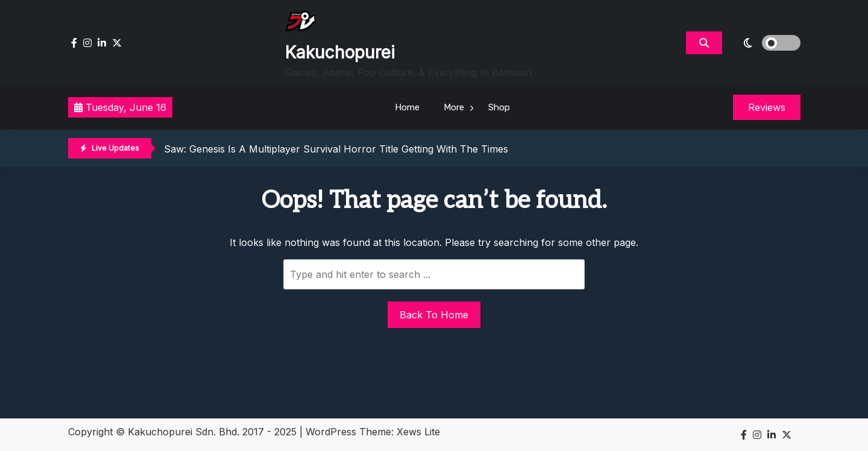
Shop (499, 107)
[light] (764, 43)
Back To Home (434, 315)
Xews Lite (418, 432)
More (454, 107)
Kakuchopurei (340, 52)
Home (407, 107)
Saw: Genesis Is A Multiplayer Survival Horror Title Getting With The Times (336, 149)
